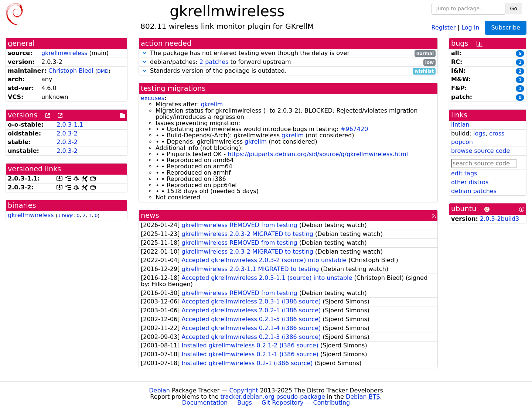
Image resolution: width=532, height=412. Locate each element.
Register (444, 27)
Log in (470, 27)
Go (514, 8)
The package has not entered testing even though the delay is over (288, 53)
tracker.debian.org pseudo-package (273, 397)
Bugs (245, 403)
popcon (462, 142)
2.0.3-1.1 (70, 125)
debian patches (474, 191)
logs (479, 133)
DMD (103, 71)
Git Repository (282, 403)
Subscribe (506, 28)
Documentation (205, 403)
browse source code (480, 151)
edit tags (464, 173)
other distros (470, 182)
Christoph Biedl (71, 71)
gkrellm (212, 104)
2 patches (214, 62)
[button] (144, 53)
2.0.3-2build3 (499, 219)
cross (497, 133)
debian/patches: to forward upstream (288, 62)
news (150, 215)
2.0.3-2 (67, 133)
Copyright (243, 390)
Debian (159, 390)
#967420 (354, 129)
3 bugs (66, 215)
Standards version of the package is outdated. (288, 71)
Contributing (332, 403)
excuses (153, 98)
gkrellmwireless (64, 53)
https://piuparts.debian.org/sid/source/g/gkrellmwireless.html (318, 154)
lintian (460, 125)
